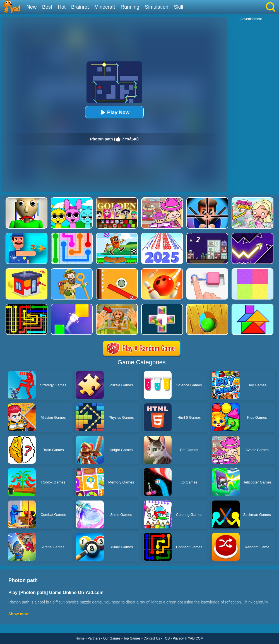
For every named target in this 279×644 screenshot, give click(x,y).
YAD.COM (196, 638)
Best (47, 7)
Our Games (112, 638)
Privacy (178, 638)
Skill (178, 7)
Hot (62, 7)
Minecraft (105, 7)
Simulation (157, 7)
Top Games (132, 638)
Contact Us (152, 638)
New (32, 7)
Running (130, 7)
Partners (94, 638)
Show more (19, 614)
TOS (166, 638)
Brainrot (80, 7)
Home (80, 638)
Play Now (114, 112)
